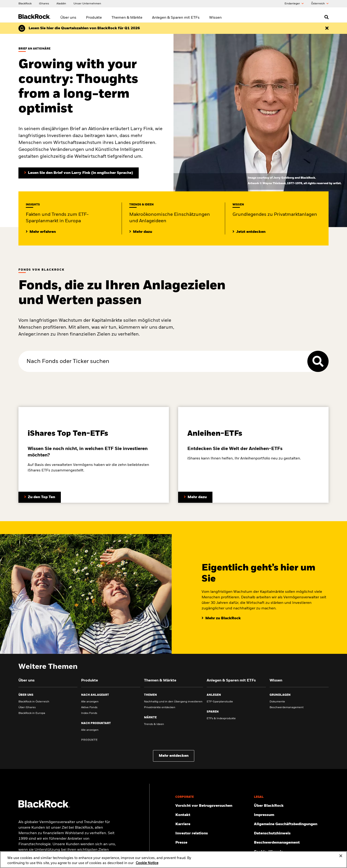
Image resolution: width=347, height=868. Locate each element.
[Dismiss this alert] (327, 28)
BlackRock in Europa (32, 713)
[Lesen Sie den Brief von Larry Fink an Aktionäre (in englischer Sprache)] (79, 173)
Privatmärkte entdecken (160, 707)
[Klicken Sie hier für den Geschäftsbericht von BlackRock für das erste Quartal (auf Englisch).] (84, 28)
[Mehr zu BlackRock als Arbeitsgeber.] (213, 824)
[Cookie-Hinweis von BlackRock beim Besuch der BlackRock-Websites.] (291, 852)
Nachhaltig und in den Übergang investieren (173, 702)
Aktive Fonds (89, 707)
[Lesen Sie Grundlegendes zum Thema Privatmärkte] (249, 232)
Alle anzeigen (90, 702)
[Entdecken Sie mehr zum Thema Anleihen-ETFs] (195, 497)
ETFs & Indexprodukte (221, 719)
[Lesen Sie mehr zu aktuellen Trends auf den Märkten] (141, 232)
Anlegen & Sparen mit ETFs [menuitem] (176, 18)
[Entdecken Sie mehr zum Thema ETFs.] (40, 497)
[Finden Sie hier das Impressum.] (291, 815)
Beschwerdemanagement (287, 707)
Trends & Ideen (154, 724)
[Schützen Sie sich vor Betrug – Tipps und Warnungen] (213, 806)
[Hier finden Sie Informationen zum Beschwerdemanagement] (291, 843)
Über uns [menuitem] (68, 18)
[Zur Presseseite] (213, 843)
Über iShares (27, 707)
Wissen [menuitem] (215, 18)
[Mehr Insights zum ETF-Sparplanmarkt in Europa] (41, 232)
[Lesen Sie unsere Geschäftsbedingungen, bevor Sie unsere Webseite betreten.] (291, 824)
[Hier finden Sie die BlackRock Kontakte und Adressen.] (213, 815)
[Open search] (326, 17)
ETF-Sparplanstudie (220, 702)
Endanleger (294, 4)
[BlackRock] (25, 3)
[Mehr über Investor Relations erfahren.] (213, 833)
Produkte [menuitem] (94, 18)
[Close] (341, 857)
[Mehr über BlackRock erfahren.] (291, 806)
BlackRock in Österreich (34, 702)
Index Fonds (89, 713)
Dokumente (277, 702)
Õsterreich (320, 4)
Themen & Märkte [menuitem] (127, 18)
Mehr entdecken (174, 756)
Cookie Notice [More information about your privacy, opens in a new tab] (147, 865)
